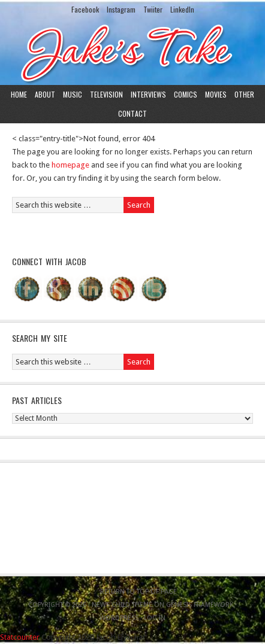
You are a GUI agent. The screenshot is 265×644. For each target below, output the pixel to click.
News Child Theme (122, 605)
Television (106, 94)
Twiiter (153, 9)
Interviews (148, 94)
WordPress (119, 618)
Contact (132, 113)
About (45, 94)
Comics (186, 94)
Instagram (121, 9)
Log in (155, 618)
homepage (70, 165)
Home (19, 94)
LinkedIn (182, 9)
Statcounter (20, 637)
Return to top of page (138, 592)
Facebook (85, 9)
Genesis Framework (200, 605)
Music (73, 94)
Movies (216, 94)
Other (244, 94)
